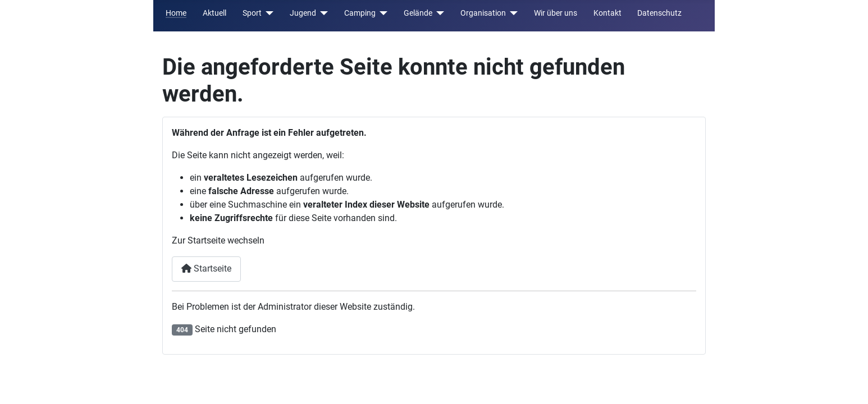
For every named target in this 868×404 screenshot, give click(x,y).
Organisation (483, 13)
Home (176, 13)
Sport (252, 13)
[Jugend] (322, 13)
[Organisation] (512, 13)
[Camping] (382, 13)
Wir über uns (556, 13)
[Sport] (268, 13)
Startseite (206, 268)
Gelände (418, 13)
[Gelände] (438, 13)
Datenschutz (659, 13)
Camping (360, 13)
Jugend (303, 13)
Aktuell (214, 13)
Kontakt (607, 13)
